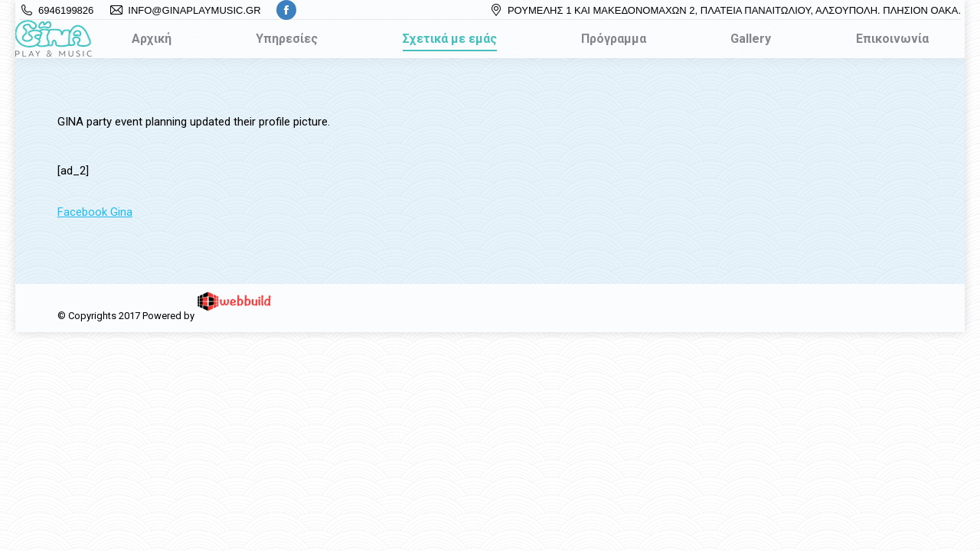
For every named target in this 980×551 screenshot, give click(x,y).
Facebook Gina (95, 212)
